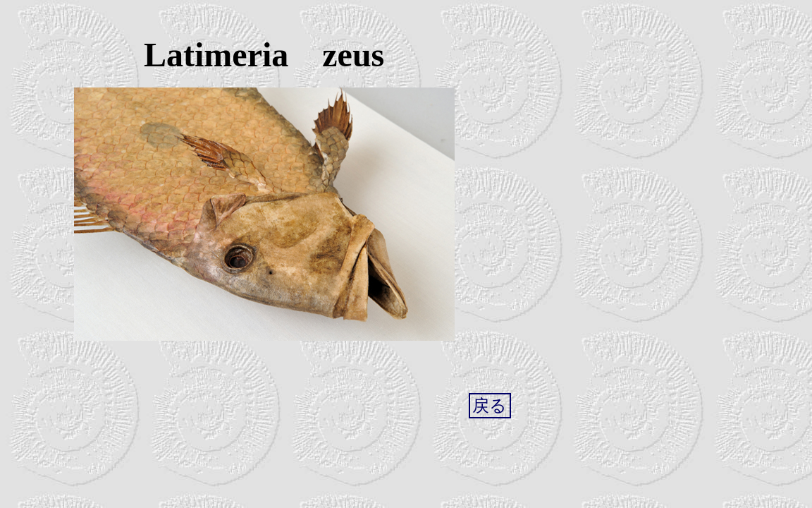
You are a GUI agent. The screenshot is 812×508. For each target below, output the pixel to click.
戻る (490, 406)
